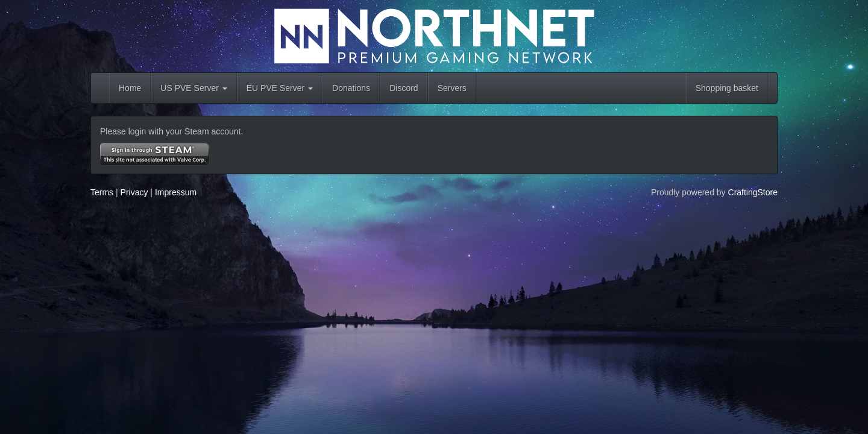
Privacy (134, 192)
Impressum (176, 192)
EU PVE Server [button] (280, 88)
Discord (404, 88)
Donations (351, 88)
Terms (102, 192)
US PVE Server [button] (193, 88)
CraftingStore (753, 192)
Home (130, 88)
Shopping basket (727, 88)
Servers (452, 88)
